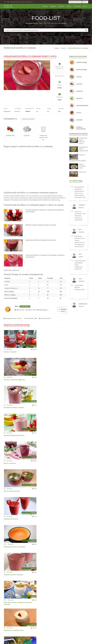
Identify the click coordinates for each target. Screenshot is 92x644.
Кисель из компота (10, 408)
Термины (61, 6)
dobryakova (83, 304)
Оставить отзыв (63, 310)
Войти (85, 2)
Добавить (59, 627)
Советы (69, 6)
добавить (19, 318)
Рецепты (45, 6)
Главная (57, 48)
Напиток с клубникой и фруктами (47, 352)
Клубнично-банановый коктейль (47, 380)
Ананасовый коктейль (43, 491)
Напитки (17, 111)
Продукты (53, 6)
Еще (85, 6)
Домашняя (7, 111)
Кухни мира (77, 6)
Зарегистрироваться (75, 2)
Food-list (8, 7)
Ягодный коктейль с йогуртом (13, 463)
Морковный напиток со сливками (47, 435)
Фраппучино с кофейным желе (13, 491)
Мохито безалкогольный (44, 408)
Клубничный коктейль (11, 435)
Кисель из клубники (10, 352)
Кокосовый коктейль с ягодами (14, 380)
